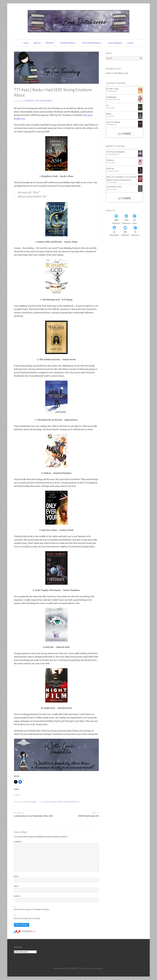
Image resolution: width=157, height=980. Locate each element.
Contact (130, 43)
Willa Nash (111, 108)
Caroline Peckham (113, 171)
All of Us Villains (113, 122)
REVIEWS (50, 43)
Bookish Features (68, 43)
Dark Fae (110, 169)
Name (17, 876)
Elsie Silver (111, 163)
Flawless (110, 160)
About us (37, 43)
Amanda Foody (112, 125)
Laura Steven (112, 189)
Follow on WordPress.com (117, 73)
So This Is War (113, 89)
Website (17, 896)
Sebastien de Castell (114, 100)
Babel (109, 114)
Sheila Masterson (113, 154)
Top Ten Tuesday (30, 802)
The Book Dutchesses (44, 101)
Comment (18, 842)
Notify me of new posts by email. (27, 919)
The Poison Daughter (116, 152)
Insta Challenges (115, 43)
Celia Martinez (113, 183)
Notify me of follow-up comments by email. (32, 910)
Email (17, 886)
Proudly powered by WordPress (66, 968)
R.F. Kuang (111, 116)
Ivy (108, 106)
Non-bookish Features (92, 43)
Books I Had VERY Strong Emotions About (60, 802)
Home (26, 43)
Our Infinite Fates (114, 187)
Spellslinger (112, 97)
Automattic (99, 968)
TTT (79, 802)
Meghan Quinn (112, 91)
